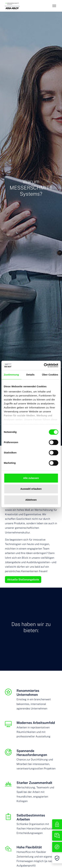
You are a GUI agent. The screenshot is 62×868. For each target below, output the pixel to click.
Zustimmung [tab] (11, 375)
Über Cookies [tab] (50, 375)
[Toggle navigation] (54, 6)
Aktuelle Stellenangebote (23, 580)
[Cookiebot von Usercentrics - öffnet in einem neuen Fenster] (44, 365)
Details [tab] (30, 375)
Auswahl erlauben (31, 489)
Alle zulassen (31, 478)
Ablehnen (31, 500)
